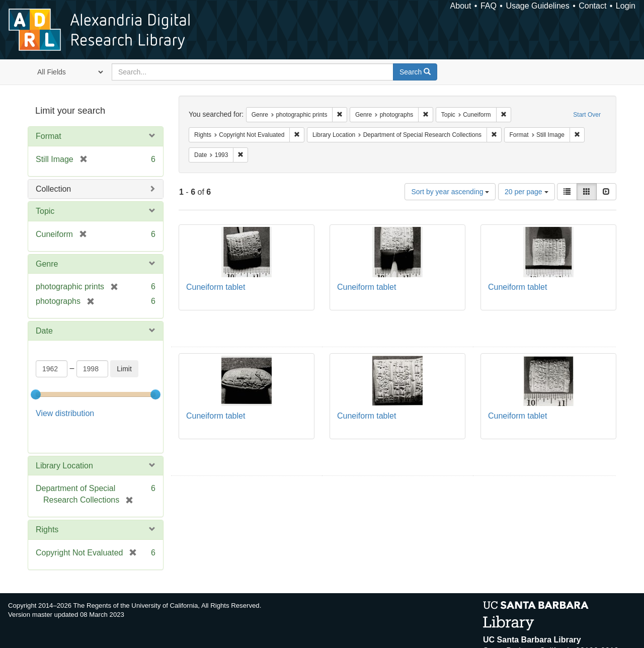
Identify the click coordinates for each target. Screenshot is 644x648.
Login (626, 6)
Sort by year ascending (450, 192)
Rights (47, 504)
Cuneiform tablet (216, 287)
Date (44, 331)
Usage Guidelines (537, 6)
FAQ (489, 6)
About (461, 6)
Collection (53, 189)
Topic (45, 211)
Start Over (587, 115)
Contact (592, 6)
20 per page (527, 192)
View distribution (65, 413)
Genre (47, 264)
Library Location (64, 440)
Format (49, 136)
